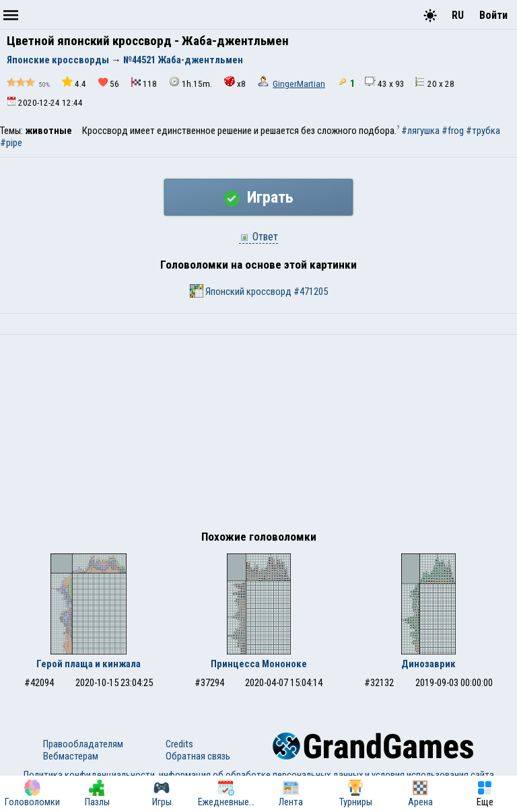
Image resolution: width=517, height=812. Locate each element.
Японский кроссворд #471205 (259, 291)
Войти (493, 15)
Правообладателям (83, 744)
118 (144, 83)
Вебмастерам (71, 756)
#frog (453, 131)
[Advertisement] (258, 436)
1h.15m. (191, 82)
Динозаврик (428, 664)
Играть (258, 197)
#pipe (11, 143)
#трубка (483, 131)
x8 (235, 82)
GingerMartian (299, 84)
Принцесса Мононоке (259, 664)
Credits (179, 744)
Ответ (258, 237)
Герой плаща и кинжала (89, 664)
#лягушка (420, 131)
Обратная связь (198, 756)
